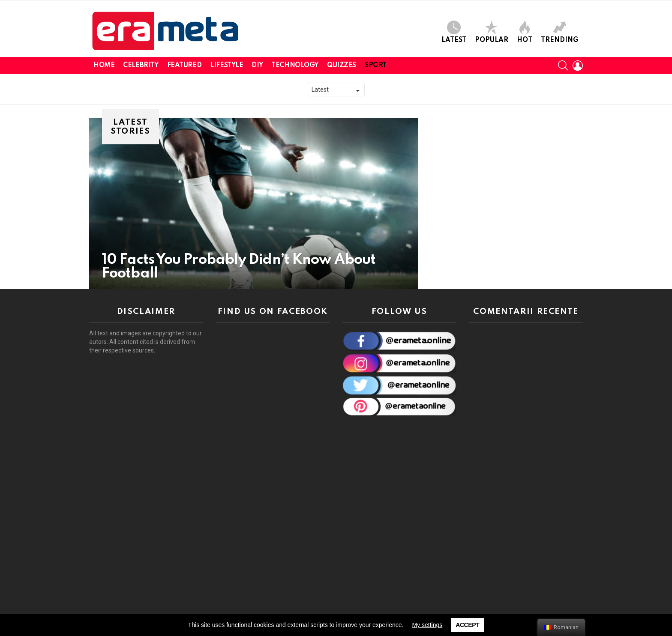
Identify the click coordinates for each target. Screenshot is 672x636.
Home (104, 66)
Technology (295, 66)
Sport (376, 66)
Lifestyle (226, 66)
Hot (525, 32)
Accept (467, 625)
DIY (257, 66)
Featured (184, 66)
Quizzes (342, 66)
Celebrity (141, 66)
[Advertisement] (526, 469)
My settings (427, 625)
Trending (560, 32)
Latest (454, 32)
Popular (492, 32)
